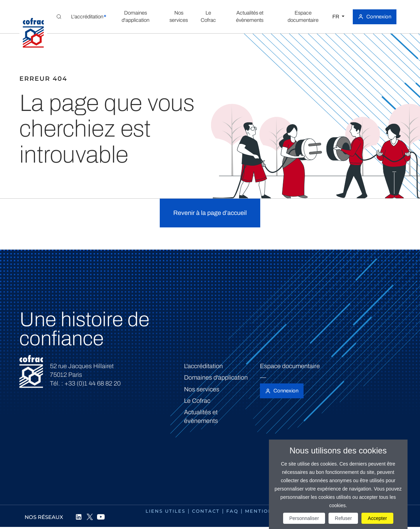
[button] (87, 17)
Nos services (202, 389)
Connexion (379, 17)
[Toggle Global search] (59, 17)
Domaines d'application (216, 378)
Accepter (377, 518)
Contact (206, 511)
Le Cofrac (197, 401)
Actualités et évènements (201, 417)
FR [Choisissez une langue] (336, 17)
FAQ (232, 511)
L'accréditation (203, 366)
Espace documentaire (290, 366)
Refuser (343, 518)
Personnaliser (304, 518)
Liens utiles (165, 511)
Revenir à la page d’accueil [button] (210, 213)
